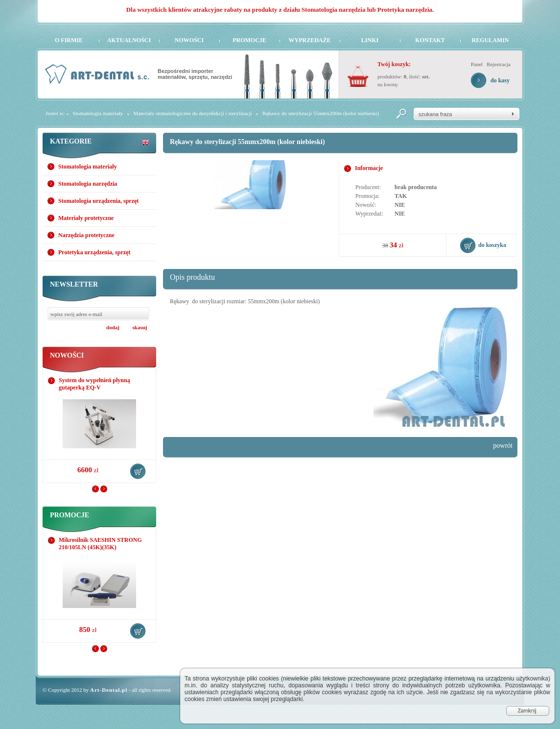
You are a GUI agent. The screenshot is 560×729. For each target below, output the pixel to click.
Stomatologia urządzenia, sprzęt (98, 201)
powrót (503, 446)
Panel (477, 64)
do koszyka (138, 471)
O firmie (69, 40)
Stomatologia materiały (98, 113)
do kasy (500, 80)
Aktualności (129, 40)
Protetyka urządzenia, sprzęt (94, 252)
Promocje (249, 40)
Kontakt (430, 40)
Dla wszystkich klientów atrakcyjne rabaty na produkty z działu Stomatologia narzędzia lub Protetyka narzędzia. (280, 10)
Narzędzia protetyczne (86, 235)
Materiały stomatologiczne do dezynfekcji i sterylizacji (192, 113)
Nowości (189, 40)
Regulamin (490, 40)
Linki (370, 40)
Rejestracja (499, 64)
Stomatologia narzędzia (88, 184)
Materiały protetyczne (86, 218)
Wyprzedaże (309, 40)
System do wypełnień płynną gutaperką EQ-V (94, 384)
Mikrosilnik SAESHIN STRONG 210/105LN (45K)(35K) (100, 544)
